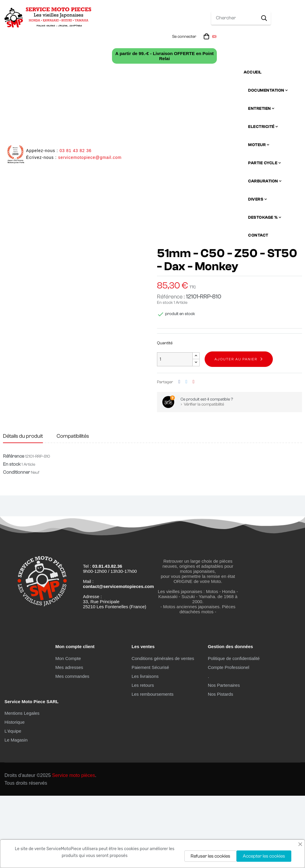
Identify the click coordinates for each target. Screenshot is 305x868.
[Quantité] (175, 432)
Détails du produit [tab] (23, 508)
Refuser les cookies (210, 856)
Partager (179, 454)
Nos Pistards (221, 766)
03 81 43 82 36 (76, 151)
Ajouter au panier (236, 431)
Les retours (143, 757)
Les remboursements (153, 766)
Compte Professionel (229, 739)
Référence (14, 528)
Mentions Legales (22, 785)
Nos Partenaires (224, 757)
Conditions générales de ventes (163, 730)
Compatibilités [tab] (73, 508)
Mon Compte (68, 730)
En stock (165, 375)
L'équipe (13, 803)
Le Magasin (16, 812)
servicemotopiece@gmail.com (90, 157)
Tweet (186, 454)
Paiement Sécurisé (150, 739)
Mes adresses (69, 739)
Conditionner (17, 545)
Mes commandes (72, 748)
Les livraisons (145, 748)
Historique (15, 794)
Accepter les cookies (264, 856)
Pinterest (194, 454)
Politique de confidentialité (234, 730)
